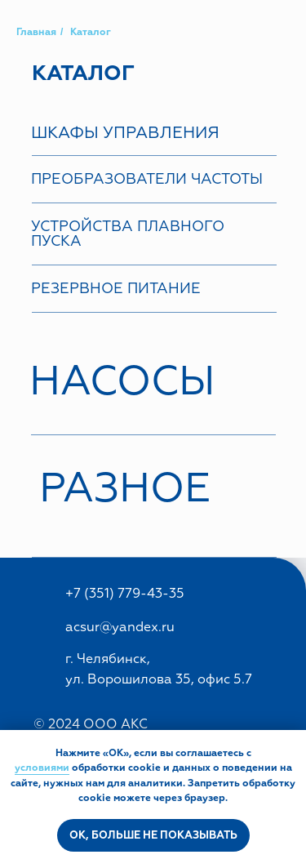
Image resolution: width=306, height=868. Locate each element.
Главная (36, 32)
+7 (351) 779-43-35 (125, 594)
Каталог (91, 32)
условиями (42, 768)
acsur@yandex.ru (120, 627)
